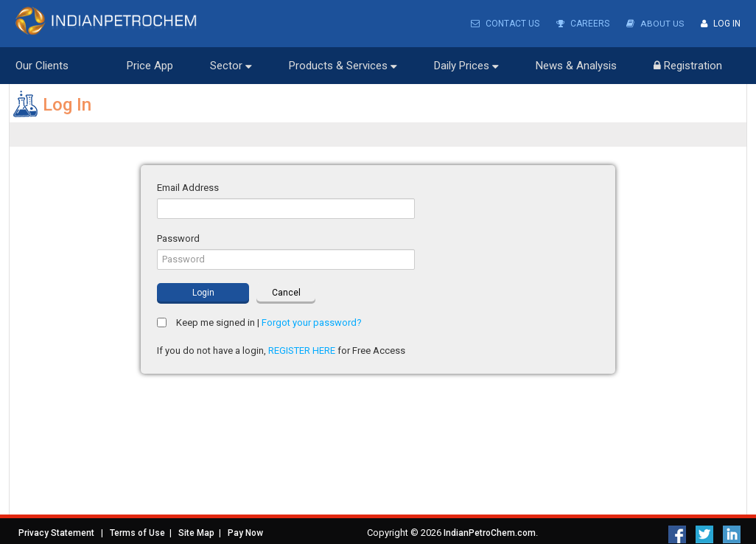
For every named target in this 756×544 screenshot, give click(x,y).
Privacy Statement (56, 533)
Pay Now (245, 533)
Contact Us (506, 24)
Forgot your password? (312, 322)
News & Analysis (576, 66)
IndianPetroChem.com (490, 533)
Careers (584, 24)
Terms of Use (137, 533)
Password (178, 238)
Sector (231, 66)
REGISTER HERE (302, 351)
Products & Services (343, 66)
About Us (655, 24)
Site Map (196, 533)
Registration (688, 66)
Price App (150, 66)
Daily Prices (466, 66)
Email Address (188, 188)
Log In (721, 24)
